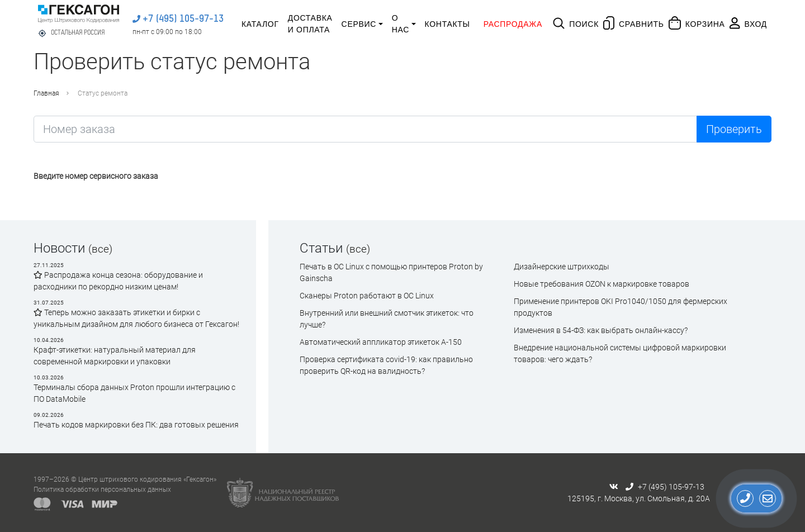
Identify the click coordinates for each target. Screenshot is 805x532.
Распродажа (513, 24)
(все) (100, 249)
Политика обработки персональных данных (102, 490)
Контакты (448, 24)
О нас (401, 24)
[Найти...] (365, 129)
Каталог (260, 24)
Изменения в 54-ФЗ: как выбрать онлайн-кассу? (601, 330)
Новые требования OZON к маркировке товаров (602, 284)
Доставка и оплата (310, 24)
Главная (46, 93)
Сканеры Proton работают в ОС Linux (367, 296)
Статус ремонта (103, 93)
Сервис (359, 24)
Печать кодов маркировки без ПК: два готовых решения (136, 425)
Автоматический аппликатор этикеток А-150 (381, 342)
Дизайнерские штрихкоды (562, 267)
